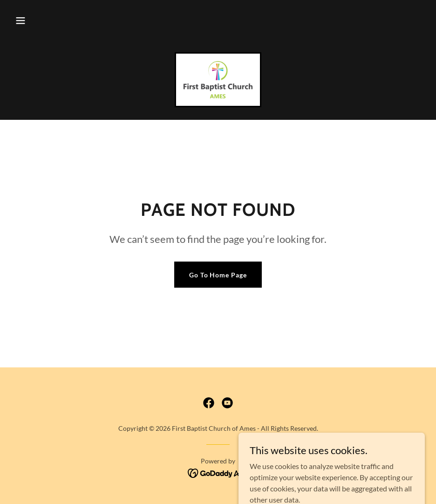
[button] (20, 21)
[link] (218, 80)
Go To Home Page (218, 275)
